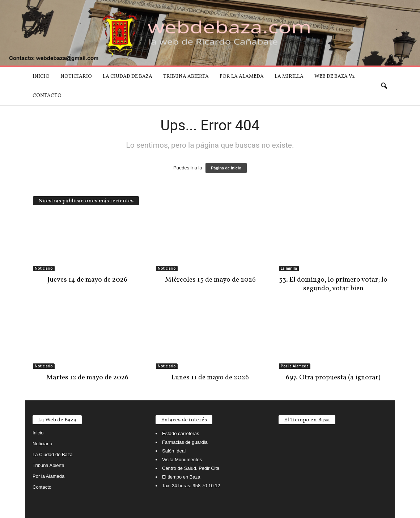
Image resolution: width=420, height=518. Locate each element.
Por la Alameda (242, 77)
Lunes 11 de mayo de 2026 (210, 378)
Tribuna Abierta (186, 77)
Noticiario (76, 77)
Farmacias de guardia (185, 442)
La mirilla (289, 77)
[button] (384, 86)
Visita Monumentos (182, 460)
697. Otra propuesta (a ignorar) (333, 378)
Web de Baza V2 (335, 77)
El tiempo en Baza (181, 477)
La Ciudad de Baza (128, 77)
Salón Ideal (174, 451)
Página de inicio (226, 168)
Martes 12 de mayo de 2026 (87, 378)
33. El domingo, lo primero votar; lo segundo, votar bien (333, 284)
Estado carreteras (181, 433)
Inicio (41, 77)
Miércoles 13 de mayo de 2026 (210, 280)
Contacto (47, 96)
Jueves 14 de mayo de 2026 (87, 280)
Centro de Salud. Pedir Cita (191, 468)
